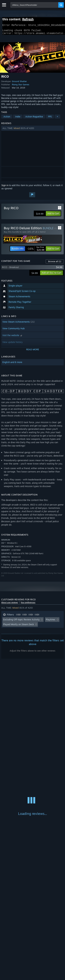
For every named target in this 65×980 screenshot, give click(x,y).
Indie (18, 118)
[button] (32, 130)
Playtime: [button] (51, 621)
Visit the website (13, 337)
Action (7, 118)
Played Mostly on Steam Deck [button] (19, 626)
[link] (36, 251)
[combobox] (34, 5)
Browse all (55, 263)
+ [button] (57, 118)
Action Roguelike (34, 118)
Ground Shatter (19, 83)
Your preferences (28, 604)
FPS (50, 118)
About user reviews (10, 604)
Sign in (5, 187)
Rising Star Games (21, 86)
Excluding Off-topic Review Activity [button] (21, 621)
